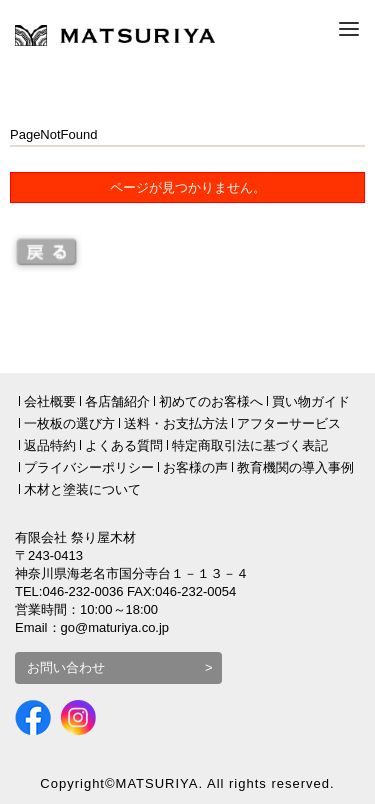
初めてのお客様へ (211, 401)
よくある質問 (124, 445)
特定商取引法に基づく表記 (250, 445)
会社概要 (50, 401)
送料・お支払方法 (176, 423)
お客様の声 (195, 467)
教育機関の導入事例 (295, 467)
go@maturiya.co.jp (115, 627)
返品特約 (50, 445)
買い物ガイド (311, 401)
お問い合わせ (66, 667)
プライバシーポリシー (89, 467)
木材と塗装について (82, 489)
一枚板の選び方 (69, 423)
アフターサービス (289, 423)
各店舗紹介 (117, 401)
